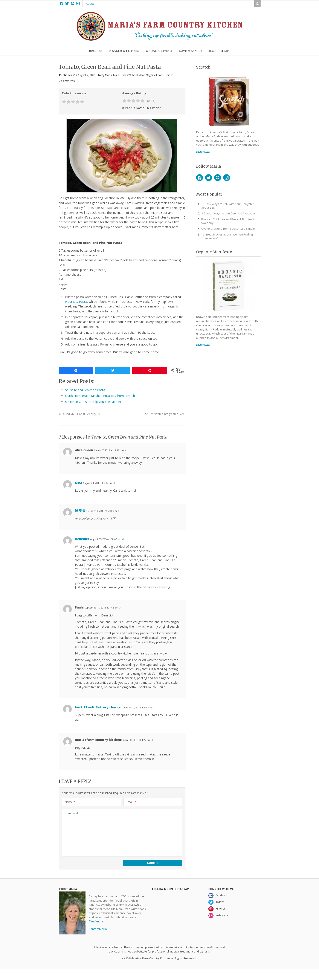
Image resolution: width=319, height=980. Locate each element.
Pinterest (218, 178)
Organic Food (154, 75)
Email (131, 802)
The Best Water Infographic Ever (164, 414)
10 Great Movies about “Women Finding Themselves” (227, 236)
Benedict (82, 539)
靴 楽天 (80, 511)
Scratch (203, 67)
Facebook (200, 178)
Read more (96, 921)
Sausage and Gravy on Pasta (85, 390)
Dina (79, 483)
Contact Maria (98, 929)
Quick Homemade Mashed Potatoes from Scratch (100, 396)
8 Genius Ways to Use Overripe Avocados (228, 213)
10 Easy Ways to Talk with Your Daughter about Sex (228, 206)
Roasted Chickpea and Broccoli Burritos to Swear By (228, 221)
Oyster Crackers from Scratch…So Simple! (228, 229)
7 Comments (67, 81)
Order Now (203, 152)
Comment (71, 813)
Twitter (209, 178)
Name (70, 802)
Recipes (169, 75)
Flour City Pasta (76, 302)
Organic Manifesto (214, 252)
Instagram (227, 178)
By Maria (107, 75)
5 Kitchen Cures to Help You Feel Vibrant (93, 402)
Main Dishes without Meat (129, 75)
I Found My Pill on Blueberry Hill (79, 414)
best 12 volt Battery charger (98, 707)
